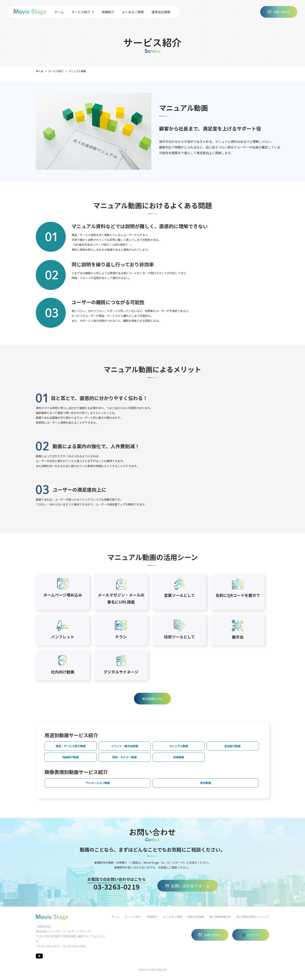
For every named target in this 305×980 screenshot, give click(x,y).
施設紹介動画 (71, 757)
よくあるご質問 (133, 12)
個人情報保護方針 (220, 917)
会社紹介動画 (232, 746)
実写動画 (206, 783)
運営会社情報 (161, 12)
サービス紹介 (81, 12)
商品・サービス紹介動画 (71, 746)
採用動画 (179, 757)
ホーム (59, 12)
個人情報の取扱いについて (253, 917)
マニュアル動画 (179, 746)
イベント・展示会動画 (124, 746)
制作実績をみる (153, 699)
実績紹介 (108, 12)
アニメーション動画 (98, 783)
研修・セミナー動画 (124, 757)
